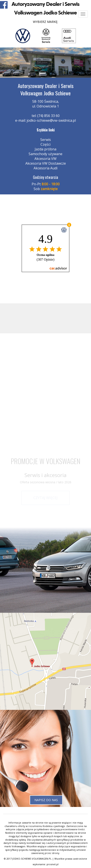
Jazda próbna (45, 149)
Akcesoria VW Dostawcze (46, 163)
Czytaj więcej (45, 498)
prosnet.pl (53, 864)
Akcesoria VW (45, 159)
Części (45, 144)
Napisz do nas (46, 800)
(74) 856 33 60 (48, 116)
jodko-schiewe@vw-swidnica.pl (51, 120)
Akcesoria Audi (45, 168)
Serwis (46, 140)
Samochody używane (45, 154)
